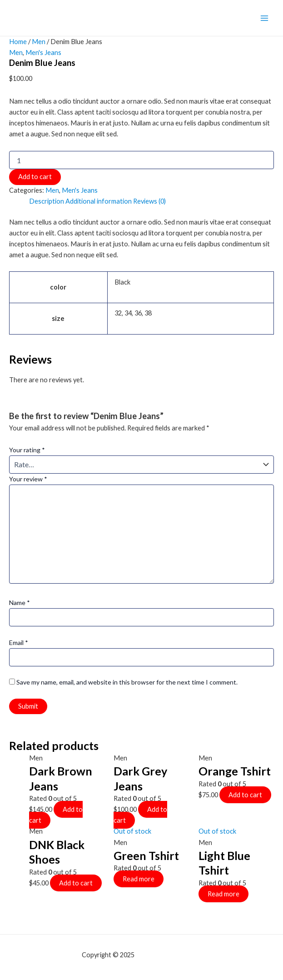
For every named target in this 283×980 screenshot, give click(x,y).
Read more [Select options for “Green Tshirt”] (139, 879)
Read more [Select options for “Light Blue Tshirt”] (223, 894)
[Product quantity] (141, 160)
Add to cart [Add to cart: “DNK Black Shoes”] (76, 883)
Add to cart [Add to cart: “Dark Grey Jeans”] (140, 815)
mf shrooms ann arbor (169, 955)
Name (20, 602)
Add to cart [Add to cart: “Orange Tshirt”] (245, 795)
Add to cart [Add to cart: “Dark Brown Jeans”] (56, 815)
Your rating (27, 450)
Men (39, 42)
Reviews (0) (149, 201)
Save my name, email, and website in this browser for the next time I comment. (127, 682)
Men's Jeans (43, 52)
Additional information (99, 201)
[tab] (47, 201)
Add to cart (35, 177)
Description (47, 201)
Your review (28, 479)
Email (19, 642)
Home (18, 42)
